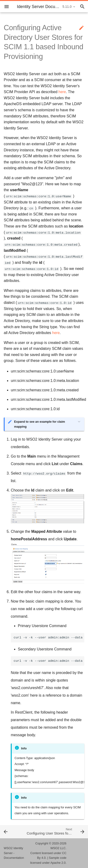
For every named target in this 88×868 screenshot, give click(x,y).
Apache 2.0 (58, 863)
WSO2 (55, 848)
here (62, 92)
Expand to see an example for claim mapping (40, 424)
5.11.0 (67, 7)
